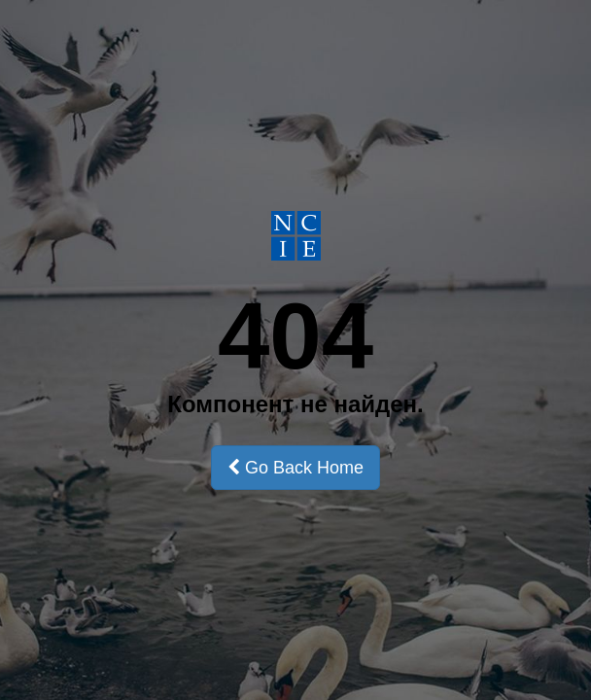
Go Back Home (295, 468)
